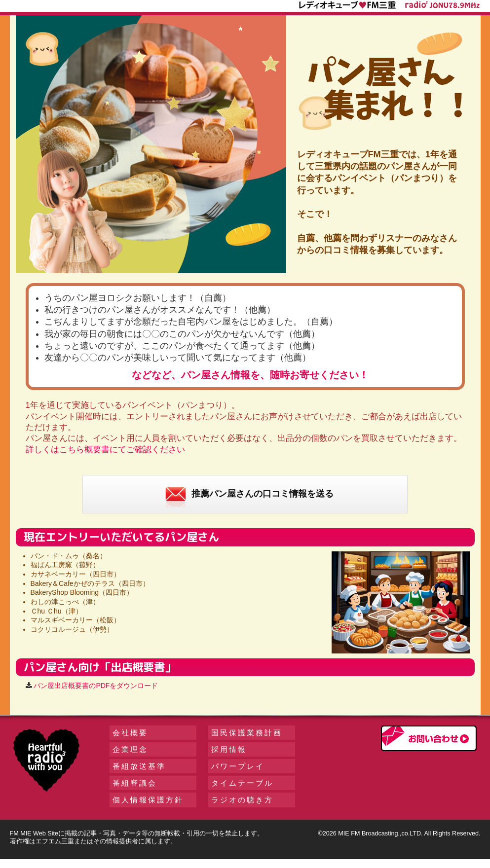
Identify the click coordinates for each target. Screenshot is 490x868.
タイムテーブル (242, 783)
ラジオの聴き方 (242, 800)
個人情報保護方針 (148, 800)
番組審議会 (135, 783)
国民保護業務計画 (247, 733)
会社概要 (130, 733)
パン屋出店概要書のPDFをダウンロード (96, 686)
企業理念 (130, 749)
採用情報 (229, 749)
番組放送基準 (139, 766)
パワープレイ (238, 766)
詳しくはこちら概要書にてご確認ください (105, 450)
